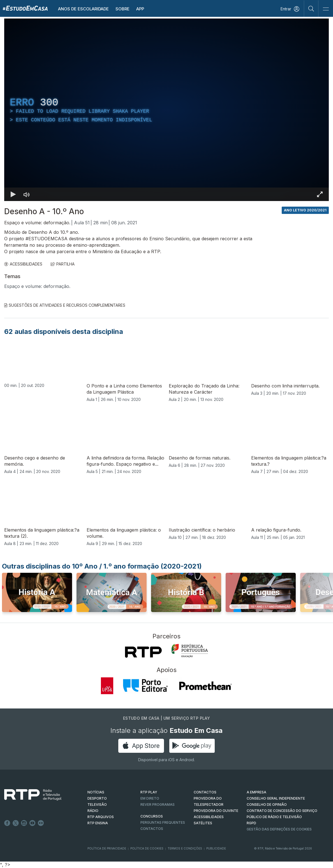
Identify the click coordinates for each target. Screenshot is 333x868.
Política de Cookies (147, 848)
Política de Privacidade (107, 848)
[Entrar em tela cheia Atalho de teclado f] (320, 194)
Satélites (203, 823)
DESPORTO (97, 798)
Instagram (24, 823)
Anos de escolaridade (83, 9)
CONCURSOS (152, 816)
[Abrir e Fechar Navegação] (326, 9)
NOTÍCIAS (96, 792)
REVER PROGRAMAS (158, 804)
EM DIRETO (150, 798)
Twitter (16, 823)
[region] (166, 110)
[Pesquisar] (311, 8)
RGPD (251, 823)
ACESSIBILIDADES (23, 264)
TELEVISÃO (97, 804)
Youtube (33, 823)
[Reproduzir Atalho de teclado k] (13, 194)
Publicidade (216, 848)
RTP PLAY (149, 792)
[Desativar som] (27, 194)
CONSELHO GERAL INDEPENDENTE (276, 798)
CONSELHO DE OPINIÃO (267, 804)
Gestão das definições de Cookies (279, 829)
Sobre (122, 9)
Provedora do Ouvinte (216, 811)
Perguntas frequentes (163, 822)
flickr (41, 823)
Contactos (152, 829)
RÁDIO (93, 811)
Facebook (7, 823)
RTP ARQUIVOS (101, 817)
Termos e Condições (185, 848)
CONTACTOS (205, 792)
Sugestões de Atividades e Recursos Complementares (65, 305)
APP (140, 9)
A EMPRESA (256, 792)
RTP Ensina (98, 823)
